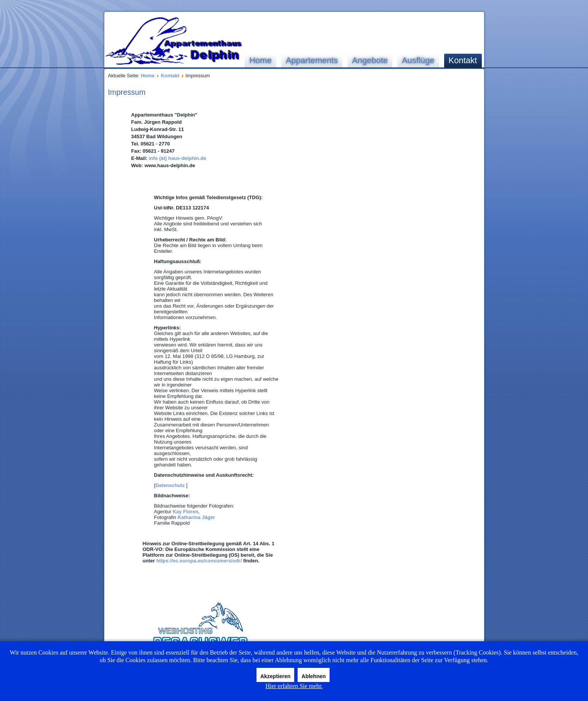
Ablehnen (314, 676)
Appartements (312, 60)
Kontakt (463, 60)
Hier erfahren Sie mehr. (294, 686)
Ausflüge (418, 60)
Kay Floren (186, 512)
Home (261, 60)
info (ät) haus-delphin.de (177, 158)
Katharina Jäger (196, 517)
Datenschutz (170, 485)
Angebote (370, 60)
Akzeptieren (275, 676)
